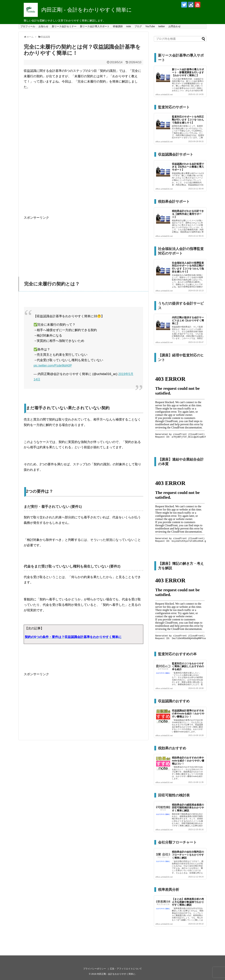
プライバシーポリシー (95, 969)
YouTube (150, 26)
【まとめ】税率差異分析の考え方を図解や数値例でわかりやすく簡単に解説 (188, 902)
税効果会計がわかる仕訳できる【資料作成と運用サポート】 (188, 214)
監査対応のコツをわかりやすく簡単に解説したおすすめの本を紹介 (188, 666)
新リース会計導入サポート (95, 26)
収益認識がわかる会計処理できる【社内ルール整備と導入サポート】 (188, 167)
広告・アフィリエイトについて (126, 969)
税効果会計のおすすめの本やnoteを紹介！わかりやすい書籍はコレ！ (188, 761)
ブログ (138, 26)
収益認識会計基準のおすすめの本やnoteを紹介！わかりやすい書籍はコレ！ (188, 714)
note (129, 26)
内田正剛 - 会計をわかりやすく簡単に (87, 10)
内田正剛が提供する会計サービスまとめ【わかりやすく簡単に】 (188, 320)
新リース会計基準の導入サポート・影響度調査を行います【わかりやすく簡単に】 (188, 72)
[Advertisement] (83, 245)
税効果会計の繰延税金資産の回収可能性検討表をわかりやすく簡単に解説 (188, 808)
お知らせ (43, 26)
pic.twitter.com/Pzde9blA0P (53, 366)
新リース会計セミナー (64, 26)
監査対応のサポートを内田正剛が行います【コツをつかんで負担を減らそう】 (188, 120)
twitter (162, 26)
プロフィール (28, 26)
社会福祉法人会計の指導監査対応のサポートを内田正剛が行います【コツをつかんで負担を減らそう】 (188, 267)
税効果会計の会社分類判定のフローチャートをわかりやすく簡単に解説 (188, 855)
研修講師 (118, 26)
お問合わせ (175, 26)
